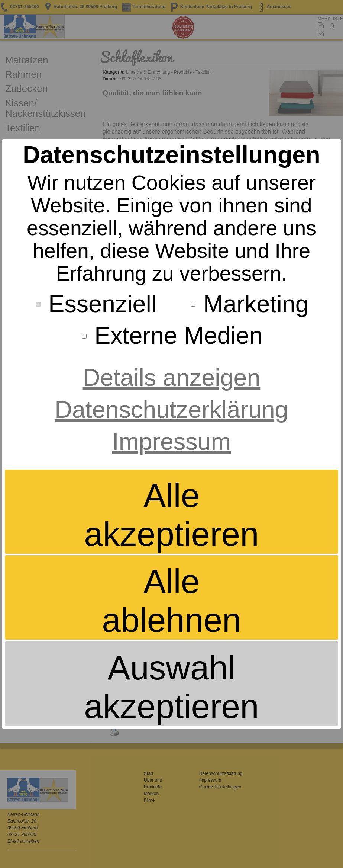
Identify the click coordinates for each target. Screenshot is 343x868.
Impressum (172, 442)
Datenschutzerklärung (171, 410)
